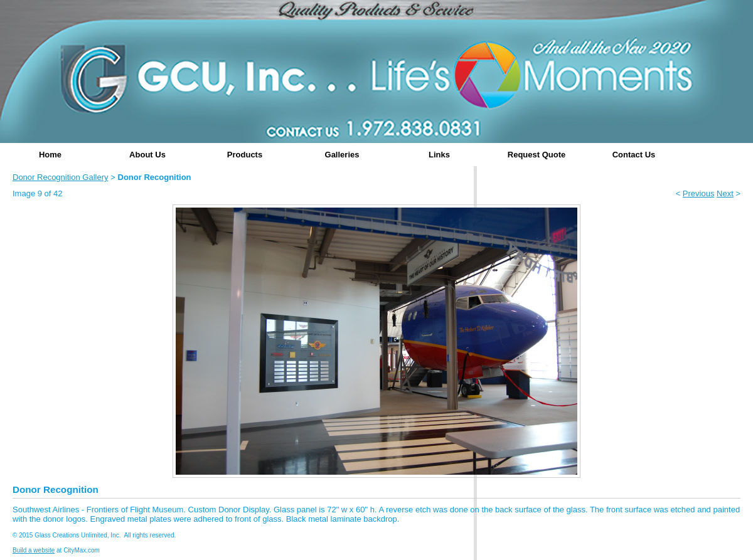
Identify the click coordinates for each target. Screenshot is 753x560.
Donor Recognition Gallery (60, 177)
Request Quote (537, 155)
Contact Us (634, 155)
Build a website (34, 550)
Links (439, 155)
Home (50, 155)
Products (245, 155)
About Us (147, 155)
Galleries (342, 155)
